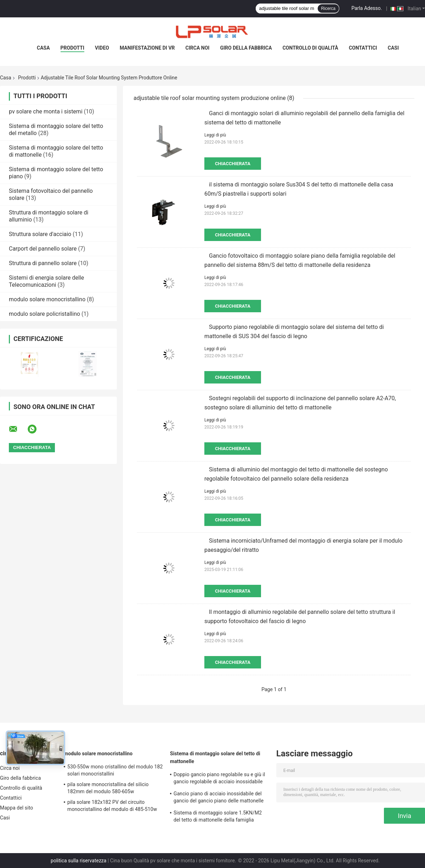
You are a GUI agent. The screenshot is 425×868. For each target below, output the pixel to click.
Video (102, 48)
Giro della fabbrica (246, 48)
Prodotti (73, 48)
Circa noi (198, 48)
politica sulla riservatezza (78, 861)
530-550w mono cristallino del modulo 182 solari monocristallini (115, 770)
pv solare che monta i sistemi (46, 111)
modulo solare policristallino (44, 314)
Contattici (363, 48)
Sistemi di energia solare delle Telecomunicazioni (46, 281)
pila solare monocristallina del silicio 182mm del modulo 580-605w (108, 788)
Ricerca (328, 9)
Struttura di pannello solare (43, 263)
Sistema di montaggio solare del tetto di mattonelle (215, 757)
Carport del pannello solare (43, 249)
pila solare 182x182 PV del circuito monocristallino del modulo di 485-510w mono (112, 807)
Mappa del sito (16, 808)
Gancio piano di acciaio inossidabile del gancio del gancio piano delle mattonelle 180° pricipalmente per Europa (219, 798)
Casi (393, 48)
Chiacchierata (233, 164)
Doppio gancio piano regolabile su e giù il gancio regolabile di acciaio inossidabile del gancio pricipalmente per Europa (219, 779)
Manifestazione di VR (147, 48)
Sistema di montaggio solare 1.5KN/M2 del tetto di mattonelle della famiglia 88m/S (218, 817)
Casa (43, 48)
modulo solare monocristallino (47, 299)
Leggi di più (215, 135)
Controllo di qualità (310, 48)
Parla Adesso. (367, 8)
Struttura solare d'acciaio (40, 234)
